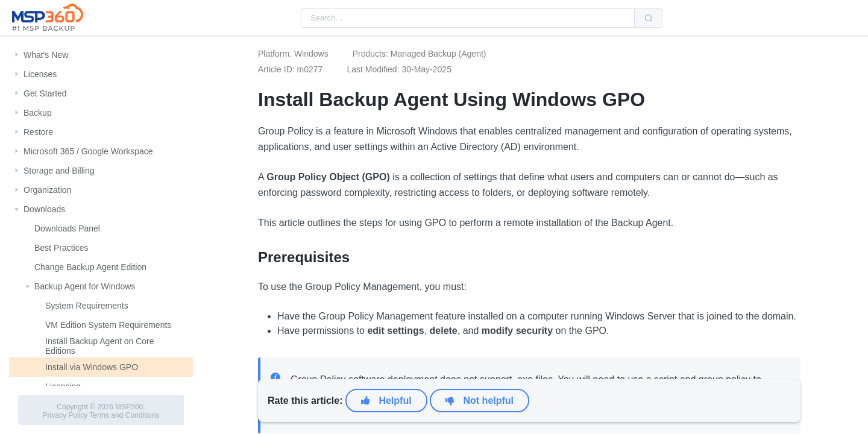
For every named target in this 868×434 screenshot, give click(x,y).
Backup (38, 113)
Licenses (40, 74)
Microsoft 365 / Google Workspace (88, 151)
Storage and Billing (59, 171)
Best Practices (61, 248)
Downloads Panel (67, 228)
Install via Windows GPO (92, 367)
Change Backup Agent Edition (90, 267)
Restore (38, 132)
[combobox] (468, 18)
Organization (47, 190)
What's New (46, 55)
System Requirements (87, 306)
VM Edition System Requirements (108, 325)
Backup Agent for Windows (85, 286)
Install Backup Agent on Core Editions (100, 346)
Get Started (45, 93)
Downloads (44, 209)
